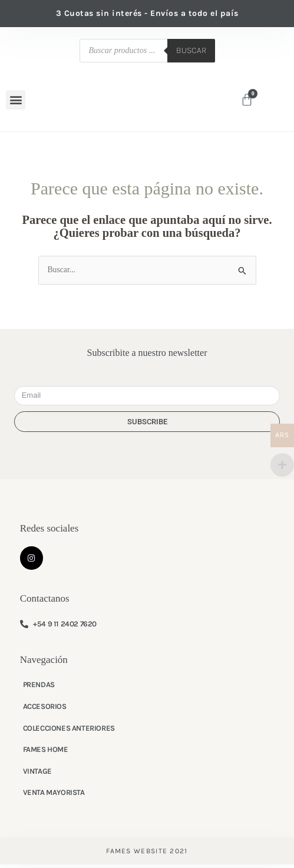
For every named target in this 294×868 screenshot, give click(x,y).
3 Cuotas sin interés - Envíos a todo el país (147, 13)
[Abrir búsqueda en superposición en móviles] (147, 51)
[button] (16, 102)
